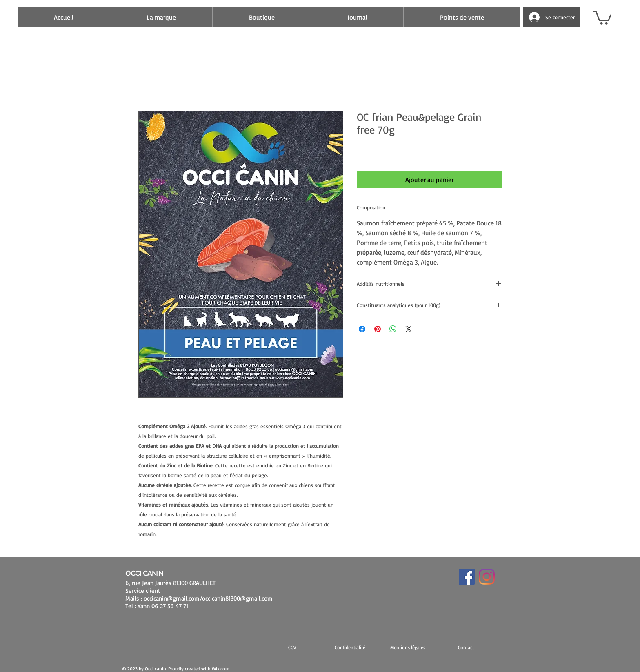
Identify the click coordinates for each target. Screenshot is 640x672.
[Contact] (466, 647)
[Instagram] (487, 577)
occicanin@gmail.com (172, 598)
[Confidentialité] (350, 647)
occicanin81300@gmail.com (237, 598)
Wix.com (221, 669)
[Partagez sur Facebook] (362, 329)
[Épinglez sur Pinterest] (378, 329)
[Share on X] (409, 329)
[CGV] (292, 647)
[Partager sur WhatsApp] (393, 329)
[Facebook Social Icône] (467, 577)
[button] (602, 17)
